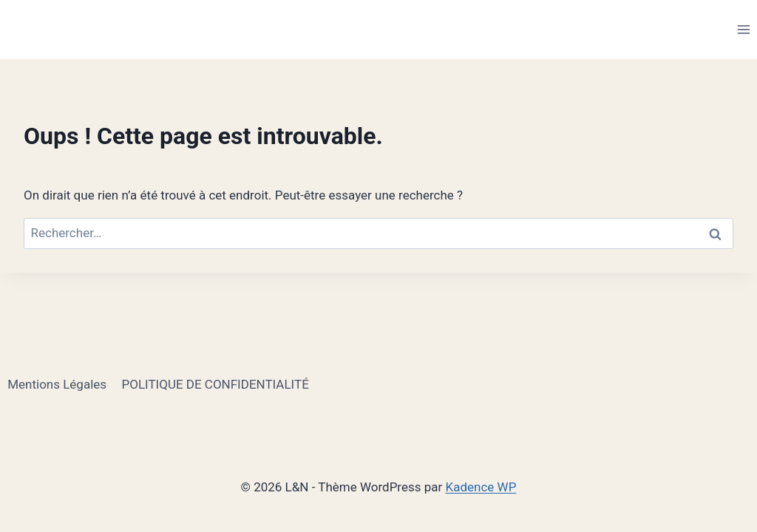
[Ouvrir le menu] (743, 29)
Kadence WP (481, 487)
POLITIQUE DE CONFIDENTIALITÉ (215, 384)
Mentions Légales (57, 384)
